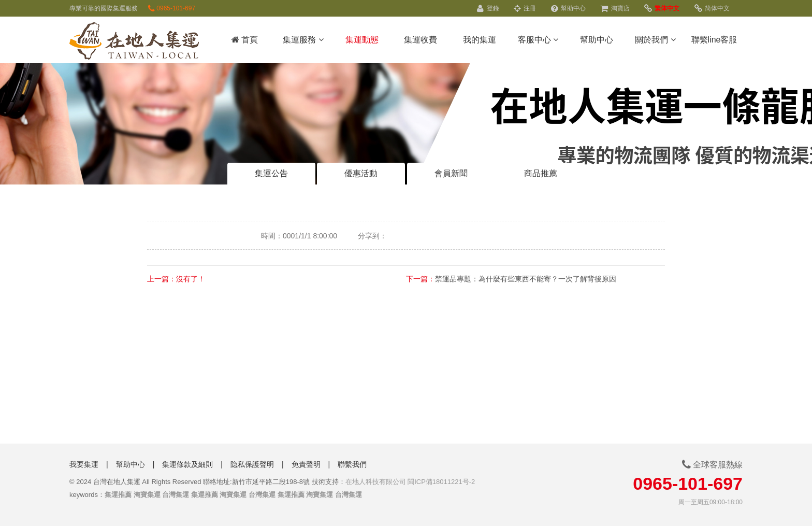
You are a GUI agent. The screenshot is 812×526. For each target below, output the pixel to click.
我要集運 (84, 464)
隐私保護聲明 (252, 464)
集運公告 (271, 173)
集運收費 (421, 40)
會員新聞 (451, 173)
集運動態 (362, 40)
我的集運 (480, 40)
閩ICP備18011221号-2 (441, 482)
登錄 (488, 8)
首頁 (245, 40)
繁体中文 (662, 8)
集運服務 (303, 40)
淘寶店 (615, 8)
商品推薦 (541, 173)
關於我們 (655, 40)
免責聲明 (306, 464)
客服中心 (538, 40)
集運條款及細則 (187, 464)
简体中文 (712, 8)
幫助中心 (568, 8)
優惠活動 (361, 173)
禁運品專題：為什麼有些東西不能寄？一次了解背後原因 (526, 279)
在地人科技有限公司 (376, 482)
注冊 (525, 8)
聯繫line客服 (714, 40)
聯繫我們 (352, 464)
